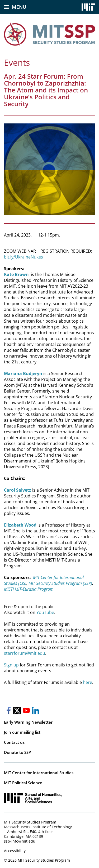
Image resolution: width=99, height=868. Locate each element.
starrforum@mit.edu (25, 653)
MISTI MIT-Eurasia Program (29, 589)
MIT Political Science (23, 783)
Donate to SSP (17, 752)
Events (17, 62)
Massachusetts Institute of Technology (38, 827)
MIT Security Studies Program (30, 822)
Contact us (14, 742)
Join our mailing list (22, 732)
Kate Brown (16, 274)
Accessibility (15, 851)
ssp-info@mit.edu (20, 841)
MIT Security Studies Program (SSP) (60, 583)
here (88, 682)
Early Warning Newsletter (28, 722)
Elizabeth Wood (20, 525)
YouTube (45, 612)
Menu (19, 7)
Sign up (11, 665)
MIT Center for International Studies (39, 773)
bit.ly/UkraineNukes (23, 257)
